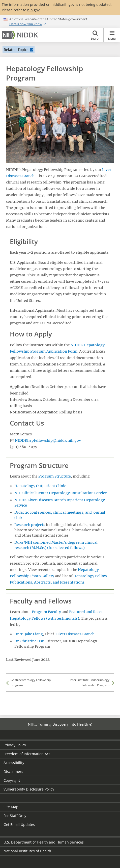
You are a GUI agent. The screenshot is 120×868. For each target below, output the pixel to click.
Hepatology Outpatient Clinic (40, 486)
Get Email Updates (19, 824)
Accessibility (14, 763)
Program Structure (55, 476)
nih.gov (33, 10)
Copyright (12, 780)
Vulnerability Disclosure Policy (29, 789)
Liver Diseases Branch (75, 634)
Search (95, 35)
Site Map (11, 807)
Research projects (30, 525)
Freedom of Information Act (27, 754)
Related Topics (16, 50)
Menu (112, 35)
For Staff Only (15, 816)
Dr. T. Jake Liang (29, 634)
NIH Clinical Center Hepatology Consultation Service (61, 493)
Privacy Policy (15, 745)
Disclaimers (13, 771)
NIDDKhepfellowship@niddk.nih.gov (48, 440)
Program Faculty (46, 612)
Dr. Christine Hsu (29, 641)
